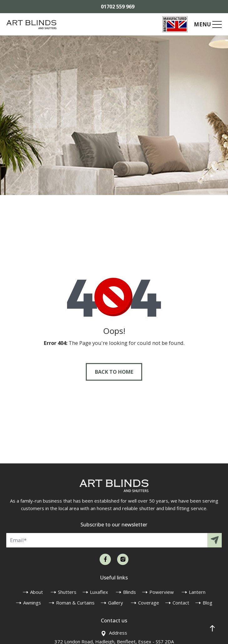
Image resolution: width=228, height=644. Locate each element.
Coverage (149, 603)
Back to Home (114, 372)
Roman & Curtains (75, 603)
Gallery (116, 603)
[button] (212, 628)
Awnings (32, 603)
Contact (181, 603)
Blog (207, 603)
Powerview (162, 592)
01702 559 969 (118, 6)
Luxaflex (99, 592)
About (36, 592)
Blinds (130, 592)
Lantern (197, 592)
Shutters (67, 592)
